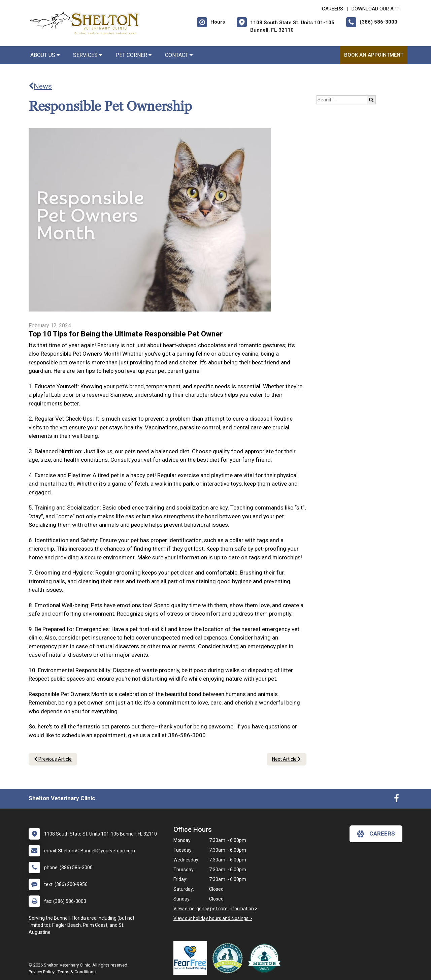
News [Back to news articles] (40, 86)
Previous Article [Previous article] (53, 759)
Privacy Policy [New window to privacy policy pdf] (42, 972)
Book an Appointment (374, 55)
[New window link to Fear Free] (192, 958)
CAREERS (333, 9)
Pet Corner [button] (134, 55)
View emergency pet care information (214, 909)
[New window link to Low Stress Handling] (229, 958)
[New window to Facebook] (396, 800)
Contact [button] (179, 55)
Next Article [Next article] (287, 759)
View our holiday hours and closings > (213, 918)
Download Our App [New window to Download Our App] (376, 9)
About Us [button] (45, 55)
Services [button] (88, 55)
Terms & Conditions (77, 972)
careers (376, 834)
